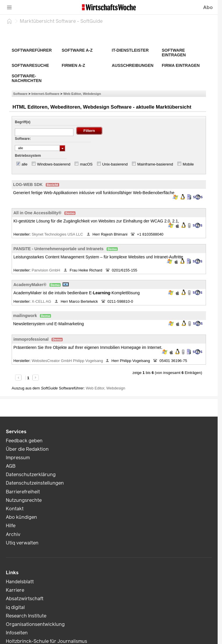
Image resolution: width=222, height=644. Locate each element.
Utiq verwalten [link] (22, 543)
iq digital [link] (15, 607)
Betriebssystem (28, 156)
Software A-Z (77, 50)
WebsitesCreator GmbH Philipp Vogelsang (67, 361)
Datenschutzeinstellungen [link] (35, 483)
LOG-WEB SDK (28, 185)
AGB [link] (11, 466)
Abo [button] (208, 7)
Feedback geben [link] (24, 441)
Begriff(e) (23, 122)
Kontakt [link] (15, 509)
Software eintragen (174, 53)
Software (20, 94)
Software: (23, 139)
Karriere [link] (15, 590)
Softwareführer (32, 50)
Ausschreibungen (133, 65)
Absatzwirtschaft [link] (25, 599)
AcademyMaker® (30, 285)
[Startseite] (9, 21)
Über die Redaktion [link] (27, 449)
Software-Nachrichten (27, 78)
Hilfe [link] (11, 526)
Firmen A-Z (73, 65)
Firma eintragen (181, 65)
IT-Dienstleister (130, 50)
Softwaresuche (30, 65)
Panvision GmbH (46, 270)
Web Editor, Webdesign (82, 94)
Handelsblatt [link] (20, 582)
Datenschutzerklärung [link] (31, 475)
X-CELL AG (42, 301)
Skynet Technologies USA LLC (58, 234)
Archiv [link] (13, 534)
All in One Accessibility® (37, 213)
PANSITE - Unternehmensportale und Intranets (58, 249)
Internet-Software (45, 94)
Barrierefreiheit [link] (23, 492)
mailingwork (25, 316)
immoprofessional (31, 339)
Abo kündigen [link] (21, 517)
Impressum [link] (18, 458)
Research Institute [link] (26, 616)
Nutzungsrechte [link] (24, 500)
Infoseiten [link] (17, 633)
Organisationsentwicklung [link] (35, 624)
